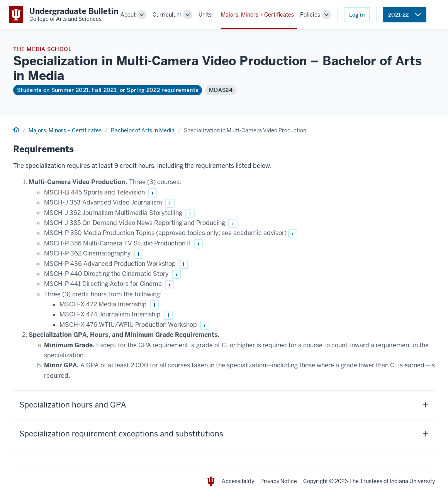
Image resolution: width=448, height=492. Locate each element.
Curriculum (167, 15)
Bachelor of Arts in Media (143, 130)
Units (205, 15)
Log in (357, 15)
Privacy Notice (279, 481)
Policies (310, 15)
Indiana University (412, 481)
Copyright (316, 481)
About (128, 15)
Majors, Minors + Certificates (257, 15)
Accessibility (238, 481)
